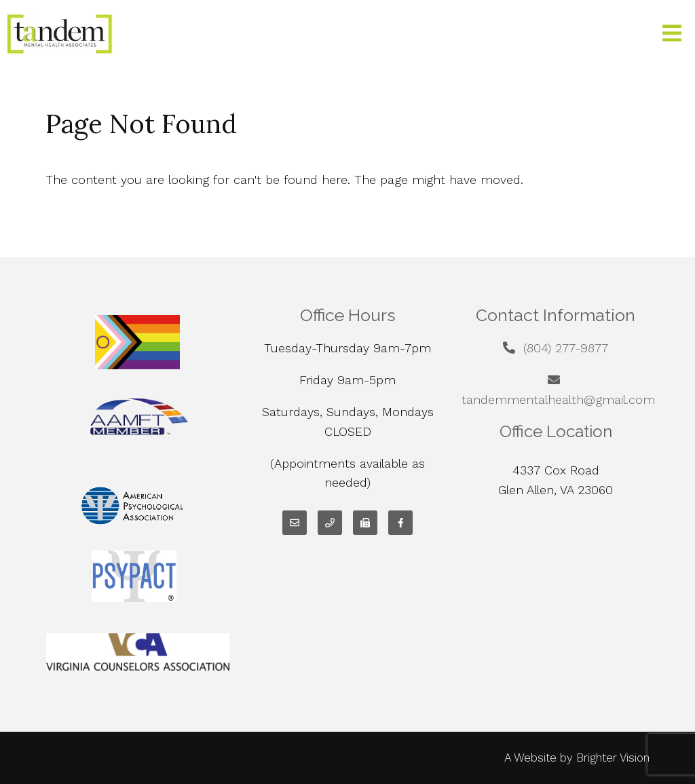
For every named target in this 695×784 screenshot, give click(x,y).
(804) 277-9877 (566, 348)
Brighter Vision (613, 758)
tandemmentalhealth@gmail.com (558, 399)
